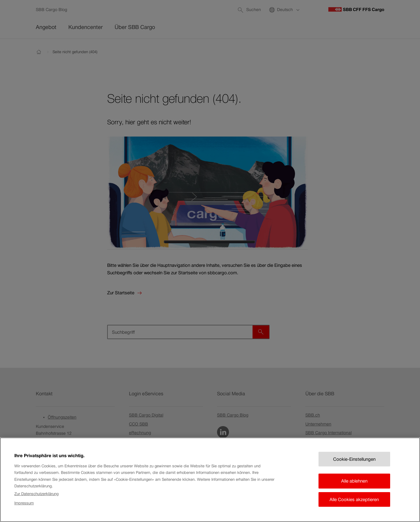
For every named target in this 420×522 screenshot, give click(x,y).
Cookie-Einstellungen (354, 465)
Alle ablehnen (354, 487)
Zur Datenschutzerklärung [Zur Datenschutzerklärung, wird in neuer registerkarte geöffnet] (36, 500)
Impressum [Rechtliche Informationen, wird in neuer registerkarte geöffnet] (24, 509)
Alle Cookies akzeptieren (354, 505)
